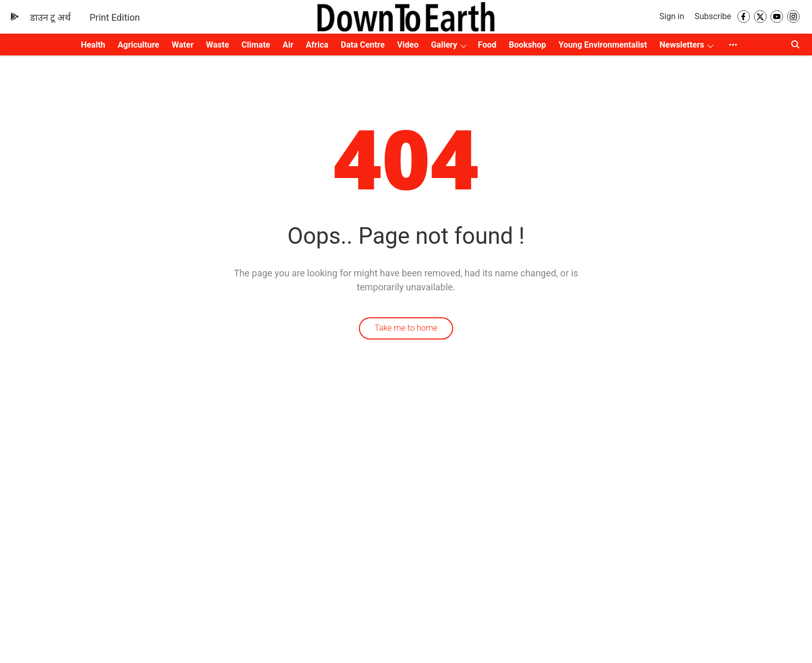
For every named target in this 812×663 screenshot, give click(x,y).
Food (487, 45)
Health (93, 45)
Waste (218, 45)
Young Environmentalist (603, 45)
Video (408, 45)
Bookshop (528, 45)
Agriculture (138, 45)
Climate (256, 45)
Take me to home (406, 328)
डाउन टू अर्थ (50, 17)
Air (288, 45)
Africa (317, 45)
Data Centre (363, 45)
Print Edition (115, 17)
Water (183, 45)
